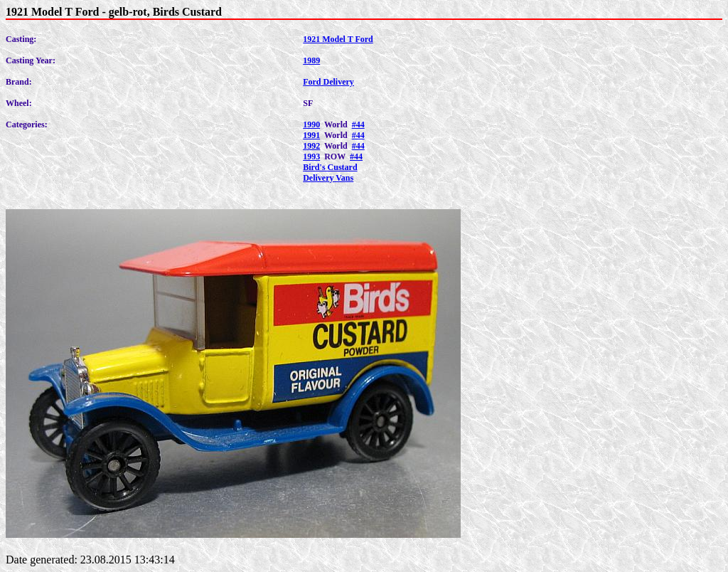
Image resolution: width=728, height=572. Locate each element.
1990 (311, 125)
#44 (358, 125)
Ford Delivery (328, 82)
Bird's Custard (330, 167)
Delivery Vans (328, 178)
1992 (311, 146)
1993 (311, 157)
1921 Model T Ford (338, 39)
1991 (311, 135)
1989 (311, 60)
